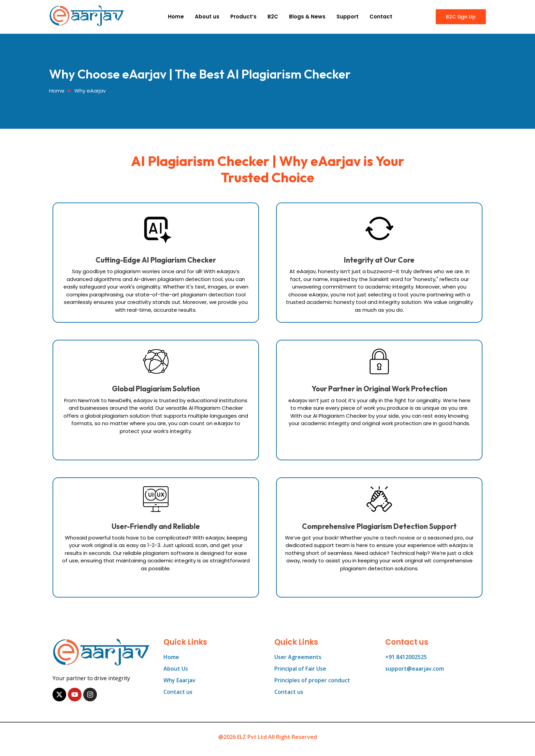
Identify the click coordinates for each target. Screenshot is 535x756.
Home (176, 17)
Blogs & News (307, 17)
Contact (381, 17)
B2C (273, 17)
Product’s (243, 17)
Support (348, 17)
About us (207, 17)
